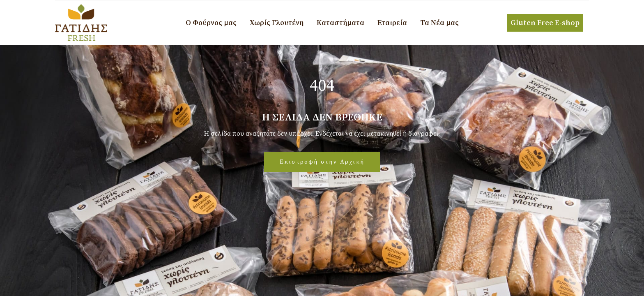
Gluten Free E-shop (545, 23)
